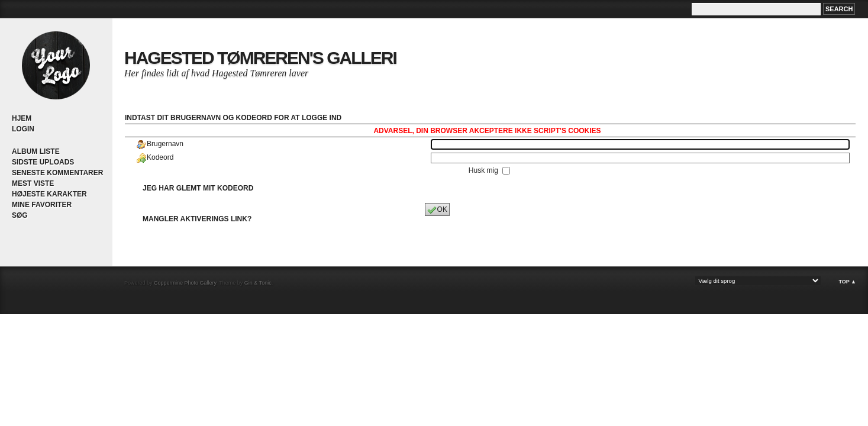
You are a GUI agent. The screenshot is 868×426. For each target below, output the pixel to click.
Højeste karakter (49, 194)
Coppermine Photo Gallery (185, 283)
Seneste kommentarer (57, 173)
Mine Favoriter (42, 205)
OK (437, 210)
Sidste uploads (43, 162)
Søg (20, 215)
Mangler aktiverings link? (197, 219)
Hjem (22, 118)
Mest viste (33, 183)
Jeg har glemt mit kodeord (198, 188)
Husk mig (484, 170)
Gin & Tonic (258, 283)
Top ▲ (847, 282)
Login (23, 129)
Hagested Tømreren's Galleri (260, 58)
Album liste (36, 151)
